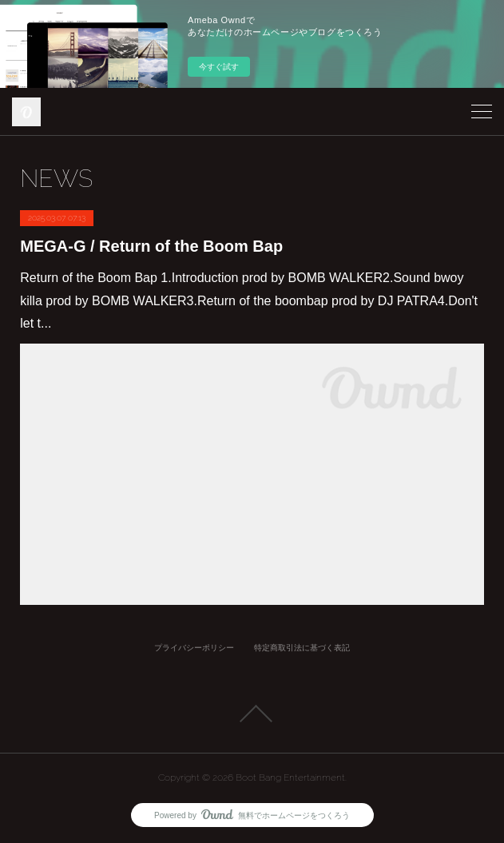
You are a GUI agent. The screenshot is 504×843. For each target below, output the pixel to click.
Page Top (252, 714)
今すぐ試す (219, 67)
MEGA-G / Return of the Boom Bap (151, 246)
